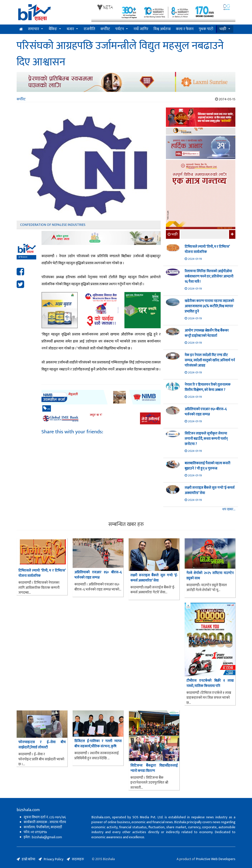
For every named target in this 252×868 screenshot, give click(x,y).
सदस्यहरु (78, 859)
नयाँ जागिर (141, 29)
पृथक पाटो (206, 29)
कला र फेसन (185, 29)
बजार (70, 29)
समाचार (34, 29)
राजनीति (89, 29)
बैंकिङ (53, 29)
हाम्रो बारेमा (28, 859)
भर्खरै (223, 29)
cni (47, 409)
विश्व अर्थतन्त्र (162, 29)
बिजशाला (23, 257)
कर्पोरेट (105, 29)
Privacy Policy (53, 859)
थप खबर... (229, 509)
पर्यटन (120, 29)
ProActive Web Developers (216, 859)
